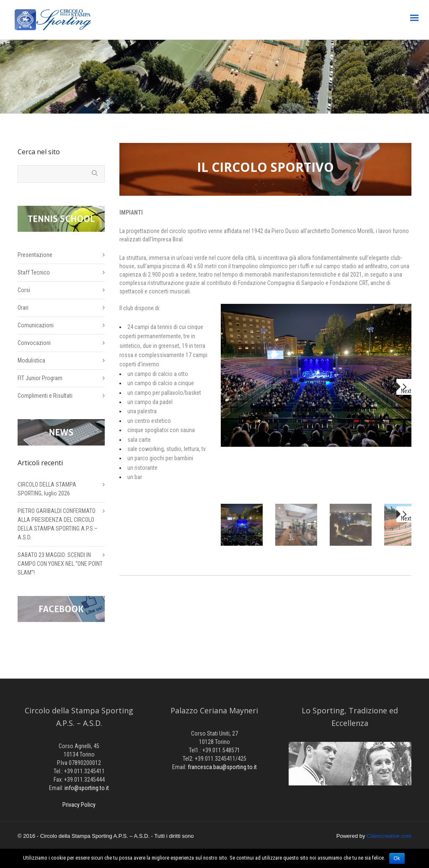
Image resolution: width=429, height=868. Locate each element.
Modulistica (31, 360)
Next (406, 391)
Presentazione (35, 255)
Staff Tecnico (34, 272)
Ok (397, 858)
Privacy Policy (79, 805)
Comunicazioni (36, 325)
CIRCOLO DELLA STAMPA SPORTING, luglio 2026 (47, 489)
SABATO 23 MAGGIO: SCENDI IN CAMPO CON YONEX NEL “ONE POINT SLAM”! (60, 564)
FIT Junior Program (40, 378)
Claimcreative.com (389, 836)
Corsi (24, 290)
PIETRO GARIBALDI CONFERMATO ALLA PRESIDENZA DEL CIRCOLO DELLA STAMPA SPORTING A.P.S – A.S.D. (58, 524)
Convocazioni (34, 343)
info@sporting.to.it (87, 788)
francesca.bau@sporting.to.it (222, 767)
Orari (23, 308)
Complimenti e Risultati (45, 396)
